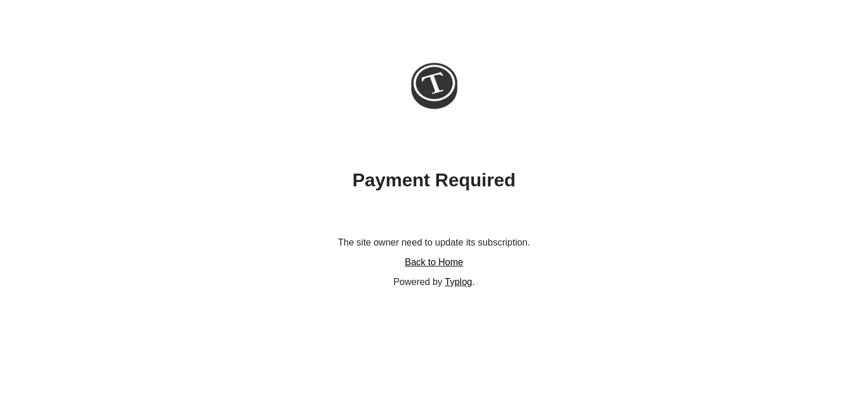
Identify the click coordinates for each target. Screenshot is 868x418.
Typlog (458, 282)
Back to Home (434, 262)
